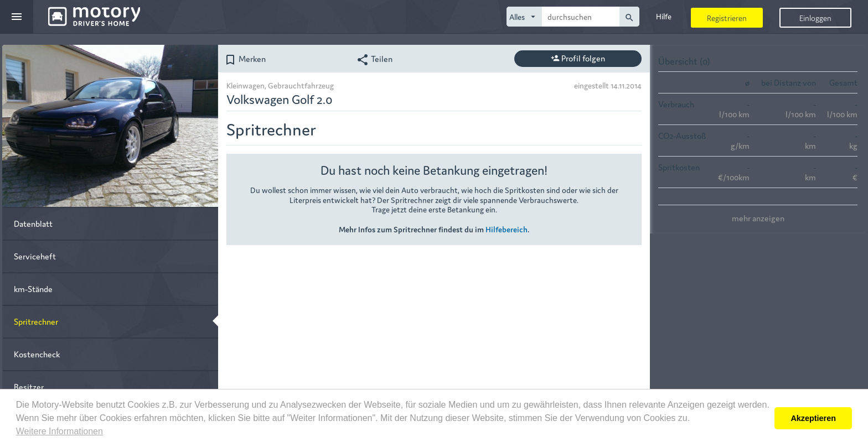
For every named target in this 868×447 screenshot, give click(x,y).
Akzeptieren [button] (813, 418)
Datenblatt (33, 223)
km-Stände (33, 289)
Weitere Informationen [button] (60, 431)
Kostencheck (37, 354)
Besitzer (29, 386)
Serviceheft (35, 256)
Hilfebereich (507, 229)
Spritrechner (36, 321)
